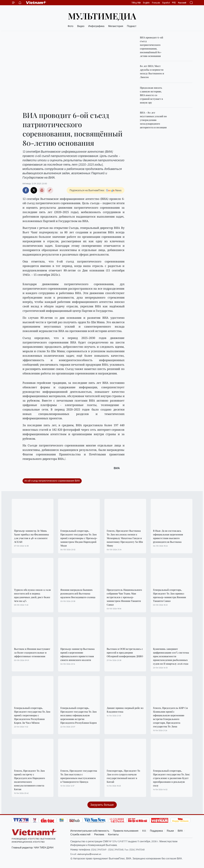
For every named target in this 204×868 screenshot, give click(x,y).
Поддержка (156, 831)
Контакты (113, 834)
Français (156, 3)
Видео (81, 26)
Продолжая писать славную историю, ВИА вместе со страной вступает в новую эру (151, 95)
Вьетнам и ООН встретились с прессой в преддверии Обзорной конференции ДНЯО (125, 653)
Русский (182, 3)
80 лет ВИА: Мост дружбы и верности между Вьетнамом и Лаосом (152, 71)
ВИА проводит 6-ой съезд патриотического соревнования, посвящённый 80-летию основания (151, 47)
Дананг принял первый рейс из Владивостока (125, 710)
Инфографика (96, 26)
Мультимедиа (102, 16)
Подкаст (132, 26)
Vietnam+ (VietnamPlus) (36, 3)
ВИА (180, 831)
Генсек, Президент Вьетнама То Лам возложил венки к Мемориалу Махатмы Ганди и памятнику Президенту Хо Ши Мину (125, 538)
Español (166, 3)
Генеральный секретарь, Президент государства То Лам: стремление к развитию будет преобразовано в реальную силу (171, 778)
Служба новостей (80, 834)
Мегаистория (116, 26)
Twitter (34, 190)
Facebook (26, 190)
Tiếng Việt (136, 3)
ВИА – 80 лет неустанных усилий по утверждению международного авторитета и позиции (153, 120)
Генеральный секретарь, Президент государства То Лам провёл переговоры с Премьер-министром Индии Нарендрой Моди (79, 538)
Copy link (50, 190)
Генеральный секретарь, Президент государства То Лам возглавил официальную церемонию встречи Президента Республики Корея (79, 715)
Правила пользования (126, 831)
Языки (170, 831)
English (146, 3)
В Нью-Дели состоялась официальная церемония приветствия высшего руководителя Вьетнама (168, 536)
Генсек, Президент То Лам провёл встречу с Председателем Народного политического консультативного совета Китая (29, 780)
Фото (70, 26)
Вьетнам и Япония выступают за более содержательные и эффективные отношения (32, 653)
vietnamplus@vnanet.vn (89, 854)
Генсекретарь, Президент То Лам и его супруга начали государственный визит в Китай (123, 776)
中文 (174, 3)
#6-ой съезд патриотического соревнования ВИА (52, 481)
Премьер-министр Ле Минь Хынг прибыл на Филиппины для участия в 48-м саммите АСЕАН (32, 536)
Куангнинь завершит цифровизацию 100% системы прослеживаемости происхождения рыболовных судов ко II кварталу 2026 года (171, 656)
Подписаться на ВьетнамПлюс (87, 190)
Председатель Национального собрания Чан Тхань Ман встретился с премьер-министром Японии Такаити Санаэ (124, 597)
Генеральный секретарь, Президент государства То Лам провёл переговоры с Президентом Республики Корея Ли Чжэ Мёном (32, 715)
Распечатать (42, 190)
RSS (144, 831)
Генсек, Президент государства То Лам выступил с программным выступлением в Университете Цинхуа (79, 776)
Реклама (99, 834)
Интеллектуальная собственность (90, 831)
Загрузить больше (102, 805)
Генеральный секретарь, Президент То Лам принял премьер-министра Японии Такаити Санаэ (169, 595)
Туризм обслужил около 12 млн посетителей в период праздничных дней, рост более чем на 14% (32, 595)
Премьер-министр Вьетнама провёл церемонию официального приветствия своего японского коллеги (77, 654)
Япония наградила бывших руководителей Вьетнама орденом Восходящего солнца (78, 593)
